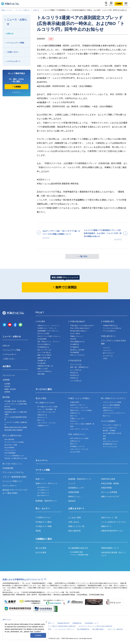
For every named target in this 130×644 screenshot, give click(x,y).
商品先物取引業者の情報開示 (14, 430)
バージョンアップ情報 (15, 43)
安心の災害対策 (9, 448)
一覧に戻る (83, 256)
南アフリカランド (109, 353)
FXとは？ (40, 312)
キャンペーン (42, 460)
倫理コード (51, 623)
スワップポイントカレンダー (47, 412)
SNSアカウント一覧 (109, 518)
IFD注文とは (74, 373)
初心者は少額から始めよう (79, 331)
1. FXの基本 (40, 321)
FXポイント (74, 421)
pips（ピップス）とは (44, 350)
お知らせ (36, 10)
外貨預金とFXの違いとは (45, 366)
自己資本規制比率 (10, 409)
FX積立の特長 (75, 402)
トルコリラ (106, 348)
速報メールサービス (110, 496)
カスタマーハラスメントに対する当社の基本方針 (95, 626)
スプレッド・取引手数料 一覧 (47, 409)
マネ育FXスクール (43, 518)
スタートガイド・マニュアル (47, 423)
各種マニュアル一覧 (76, 526)
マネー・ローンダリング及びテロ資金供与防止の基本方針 (56, 626)
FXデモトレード (43, 417)
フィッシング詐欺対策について (14, 456)
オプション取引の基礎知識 (111, 405)
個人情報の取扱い (99, 629)
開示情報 (6, 397)
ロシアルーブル (108, 356)
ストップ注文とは (76, 370)
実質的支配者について (110, 548)
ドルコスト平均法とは (44, 371)
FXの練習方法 (75, 344)
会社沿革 (7, 386)
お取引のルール (42, 415)
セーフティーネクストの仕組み (14, 442)
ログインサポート (10, 486)
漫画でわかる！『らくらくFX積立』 (82, 410)
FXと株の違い (42, 363)
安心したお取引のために (12, 435)
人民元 (105, 358)
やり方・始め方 (75, 333)
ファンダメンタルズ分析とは (112, 328)
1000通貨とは (42, 360)
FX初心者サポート (108, 336)
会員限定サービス (43, 426)
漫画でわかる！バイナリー (111, 408)
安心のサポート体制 (11, 445)
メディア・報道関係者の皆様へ (15, 477)
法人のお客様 (41, 552)
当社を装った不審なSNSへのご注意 (16, 458)
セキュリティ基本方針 (115, 629)
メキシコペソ (107, 350)
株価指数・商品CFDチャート (80, 479)
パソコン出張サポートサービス (113, 522)
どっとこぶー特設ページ (12, 481)
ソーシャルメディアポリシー (64, 629)
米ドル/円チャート (43, 487)
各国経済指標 (74, 492)
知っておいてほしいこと (12, 464)
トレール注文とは (76, 381)
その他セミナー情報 (44, 526)
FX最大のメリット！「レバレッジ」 (49, 325)
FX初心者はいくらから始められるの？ (82, 325)
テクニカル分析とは (109, 331)
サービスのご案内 (44, 389)
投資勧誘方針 (77, 623)
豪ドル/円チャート (43, 495)
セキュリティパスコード (111, 441)
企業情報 (6, 380)
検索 (106, 4)
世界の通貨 (41, 374)
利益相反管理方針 (63, 623)
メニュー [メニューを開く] (126, 4)
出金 (104, 436)
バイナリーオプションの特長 (112, 402)
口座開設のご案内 (44, 539)
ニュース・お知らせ (23, 10)
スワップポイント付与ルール (112, 425)
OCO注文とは (75, 375)
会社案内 (7, 366)
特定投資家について (92, 623)
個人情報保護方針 (83, 629)
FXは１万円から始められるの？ (80, 328)
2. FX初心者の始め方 (77, 321)
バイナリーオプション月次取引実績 (16, 404)
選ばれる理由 (41, 398)
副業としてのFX (43, 369)
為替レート (40, 479)
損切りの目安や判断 (44, 358)
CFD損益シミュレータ (77, 446)
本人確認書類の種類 (76, 552)
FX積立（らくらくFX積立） (79, 398)
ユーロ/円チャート (43, 490)
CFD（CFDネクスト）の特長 (79, 438)
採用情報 (7, 392)
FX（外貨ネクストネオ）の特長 (47, 407)
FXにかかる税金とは (44, 344)
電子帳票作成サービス (110, 444)
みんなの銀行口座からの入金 (112, 433)
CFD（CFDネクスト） (77, 434)
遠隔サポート (106, 526)
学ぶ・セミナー (43, 508)
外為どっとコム (7, 10)
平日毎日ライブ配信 (44, 522)
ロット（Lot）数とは (44, 352)
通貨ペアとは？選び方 (44, 355)
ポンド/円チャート (43, 493)
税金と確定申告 (75, 531)
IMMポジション (74, 496)
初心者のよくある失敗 (77, 350)
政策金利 (72, 501)
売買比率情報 (106, 488)
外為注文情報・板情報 (110, 483)
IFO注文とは (74, 378)
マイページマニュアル (110, 447)
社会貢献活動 (8, 468)
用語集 (38, 531)
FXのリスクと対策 (43, 333)
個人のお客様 (41, 548)
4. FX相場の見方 (108, 321)
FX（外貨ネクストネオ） (46, 403)
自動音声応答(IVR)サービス (112, 531)
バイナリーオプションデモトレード (114, 413)
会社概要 (7, 384)
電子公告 (7, 407)
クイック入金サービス (110, 428)
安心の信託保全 (9, 439)
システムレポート (13, 61)
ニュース (72, 483)
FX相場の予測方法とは (110, 325)
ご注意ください (13, 52)
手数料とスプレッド (76, 336)
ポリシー (7, 620)
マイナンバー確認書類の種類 (79, 555)
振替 (104, 439)
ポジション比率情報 (109, 492)
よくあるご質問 (75, 518)
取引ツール (41, 420)
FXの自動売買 (75, 352)
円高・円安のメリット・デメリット (49, 342)
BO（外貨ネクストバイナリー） (114, 398)
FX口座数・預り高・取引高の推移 (15, 401)
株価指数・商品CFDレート (46, 501)
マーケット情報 (43, 470)
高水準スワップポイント (78, 405)
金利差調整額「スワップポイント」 (49, 331)
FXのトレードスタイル (77, 355)
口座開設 (119, 4)
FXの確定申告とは (43, 347)
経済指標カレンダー (76, 488)
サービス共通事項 (108, 421)
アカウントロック (10, 450)
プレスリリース (9, 375)
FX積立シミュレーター (77, 418)
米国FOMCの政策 (108, 479)
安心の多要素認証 (10, 453)
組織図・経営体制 (10, 389)
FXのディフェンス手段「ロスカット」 (50, 336)
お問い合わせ (74, 522)
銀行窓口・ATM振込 (109, 431)
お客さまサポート (76, 508)
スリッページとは (76, 364)
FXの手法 (73, 339)
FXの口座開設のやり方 (77, 342)
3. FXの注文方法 (75, 360)
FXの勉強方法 (75, 347)
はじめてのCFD (75, 452)
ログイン (111, 4)
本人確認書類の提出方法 (78, 548)
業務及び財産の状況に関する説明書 (16, 427)
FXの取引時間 (42, 339)
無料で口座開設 (66, 287)
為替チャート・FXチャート (46, 483)
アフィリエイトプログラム (13, 472)
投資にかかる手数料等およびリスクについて (23, 579)
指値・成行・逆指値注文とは (79, 367)
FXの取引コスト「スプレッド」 (47, 328)
